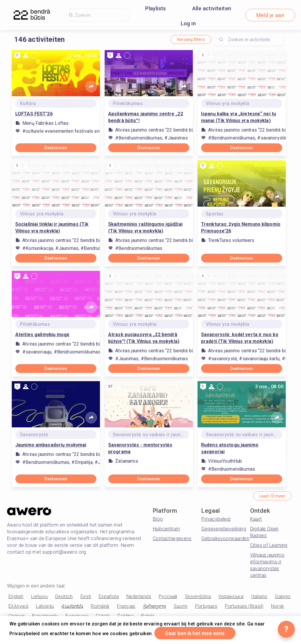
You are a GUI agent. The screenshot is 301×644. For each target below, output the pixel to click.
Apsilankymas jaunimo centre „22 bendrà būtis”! (146, 117)
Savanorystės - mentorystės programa (140, 448)
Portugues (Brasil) (244, 606)
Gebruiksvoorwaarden (225, 538)
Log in (188, 23)
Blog (158, 519)
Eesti (86, 596)
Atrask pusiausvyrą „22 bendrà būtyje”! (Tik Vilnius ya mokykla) (144, 338)
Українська (231, 596)
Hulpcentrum (166, 529)
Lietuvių (39, 596)
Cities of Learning (269, 545)
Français (126, 606)
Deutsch (64, 596)
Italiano (259, 596)
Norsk (277, 606)
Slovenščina (198, 596)
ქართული (155, 606)
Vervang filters (191, 39)
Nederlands (139, 596)
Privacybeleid (216, 519)
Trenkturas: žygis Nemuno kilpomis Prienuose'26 (241, 228)
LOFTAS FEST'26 (34, 114)
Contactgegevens (172, 538)
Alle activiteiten (212, 8)
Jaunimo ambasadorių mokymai (51, 445)
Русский (168, 596)
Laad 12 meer (272, 496)
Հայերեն (72, 606)
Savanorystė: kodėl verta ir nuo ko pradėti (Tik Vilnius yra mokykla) (240, 338)
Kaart (256, 519)
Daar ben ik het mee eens (195, 633)
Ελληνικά (18, 606)
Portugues (206, 606)
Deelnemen (56, 148)
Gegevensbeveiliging (224, 529)
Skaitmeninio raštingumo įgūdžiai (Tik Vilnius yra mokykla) (145, 228)
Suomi (181, 606)
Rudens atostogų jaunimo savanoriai (230, 448)
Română (100, 606)
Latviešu (45, 606)
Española (109, 596)
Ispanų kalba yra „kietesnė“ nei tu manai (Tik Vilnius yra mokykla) (239, 117)
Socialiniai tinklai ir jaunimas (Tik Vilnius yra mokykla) (52, 228)
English (16, 596)
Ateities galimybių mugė (42, 335)
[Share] (91, 87)
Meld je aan (270, 15)
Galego (283, 596)
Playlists (156, 8)
